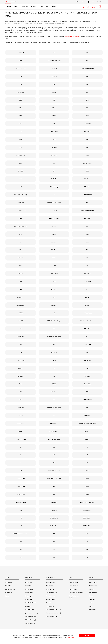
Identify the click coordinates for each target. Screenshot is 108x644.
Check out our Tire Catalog (72, 36)
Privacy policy (70, 637)
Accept (87, 635)
